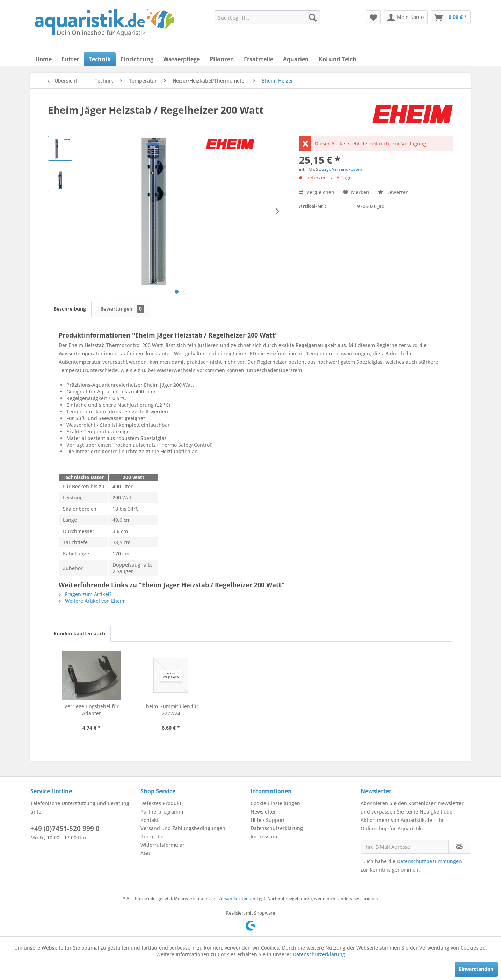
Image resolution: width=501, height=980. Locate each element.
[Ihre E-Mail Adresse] (405, 847)
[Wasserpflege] (181, 59)
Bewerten (393, 192)
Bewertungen (122, 309)
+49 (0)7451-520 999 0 (65, 829)
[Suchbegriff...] (267, 17)
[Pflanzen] (222, 59)
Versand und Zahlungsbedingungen (183, 828)
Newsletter (263, 812)
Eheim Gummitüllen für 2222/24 (171, 710)
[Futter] (70, 59)
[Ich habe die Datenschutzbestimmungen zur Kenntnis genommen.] (363, 861)
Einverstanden (476, 969)
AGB (145, 853)
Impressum (264, 836)
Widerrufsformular (162, 845)
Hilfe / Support (268, 820)
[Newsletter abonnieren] (459, 847)
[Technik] (100, 59)
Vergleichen (317, 192)
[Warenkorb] (451, 17)
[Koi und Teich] (337, 59)
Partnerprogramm (162, 812)
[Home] (43, 59)
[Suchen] (313, 17)
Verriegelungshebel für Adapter (92, 710)
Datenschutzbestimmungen (429, 861)
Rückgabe (152, 836)
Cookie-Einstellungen (275, 803)
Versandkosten (234, 898)
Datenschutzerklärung (277, 828)
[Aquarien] (296, 59)
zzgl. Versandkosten (342, 169)
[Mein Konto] (406, 17)
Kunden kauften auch (79, 634)
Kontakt (150, 820)
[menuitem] (267, 17)
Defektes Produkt (161, 803)
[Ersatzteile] (259, 59)
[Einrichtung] (137, 59)
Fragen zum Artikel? (85, 594)
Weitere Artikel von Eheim (92, 601)
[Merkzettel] (373, 17)
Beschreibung (70, 309)
